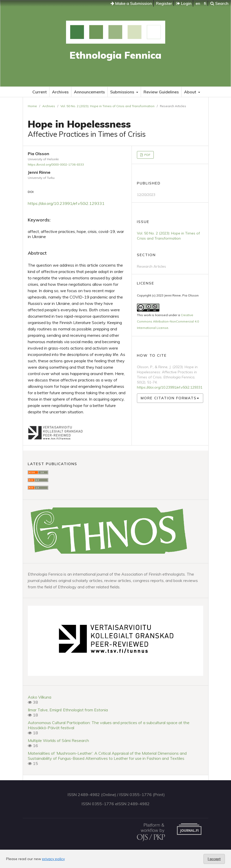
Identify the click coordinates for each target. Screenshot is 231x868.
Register (164, 3)
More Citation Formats (169, 398)
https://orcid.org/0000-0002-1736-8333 (56, 164)
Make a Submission (131, 3)
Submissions (123, 92)
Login (184, 3)
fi (205, 3)
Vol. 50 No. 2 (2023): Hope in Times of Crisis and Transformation (107, 106)
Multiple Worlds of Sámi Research (58, 740)
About (191, 92)
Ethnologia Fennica (116, 55)
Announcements (89, 92)
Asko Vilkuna (40, 697)
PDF (147, 155)
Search (219, 3)
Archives (60, 92)
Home (32, 106)
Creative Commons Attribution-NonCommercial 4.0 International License (168, 321)
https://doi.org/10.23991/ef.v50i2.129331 (66, 203)
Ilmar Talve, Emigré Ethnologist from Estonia (68, 710)
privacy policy (53, 859)
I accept (214, 859)
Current (40, 92)
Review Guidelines (161, 92)
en (198, 3)
